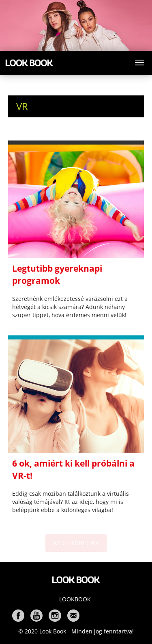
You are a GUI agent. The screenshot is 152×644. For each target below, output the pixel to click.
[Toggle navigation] (139, 63)
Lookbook (75, 599)
